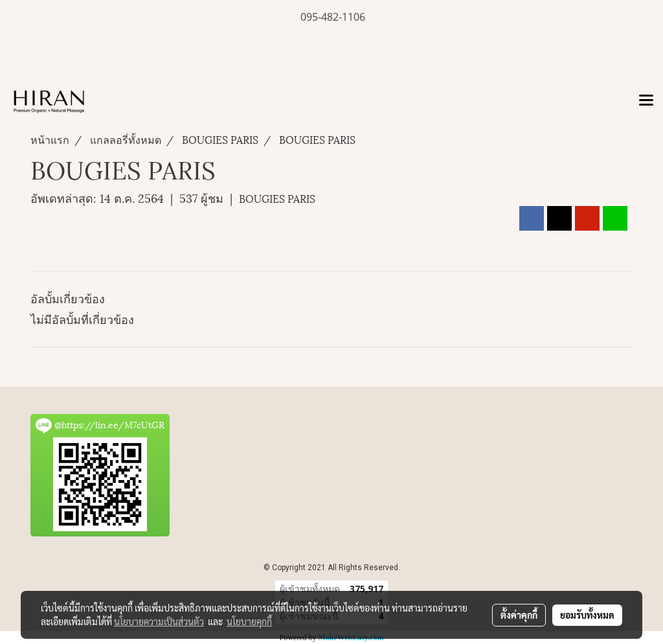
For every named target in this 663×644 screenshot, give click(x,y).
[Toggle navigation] (646, 101)
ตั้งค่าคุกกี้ (519, 615)
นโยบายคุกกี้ (249, 621)
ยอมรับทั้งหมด (587, 615)
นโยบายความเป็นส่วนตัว (159, 621)
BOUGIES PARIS (277, 198)
